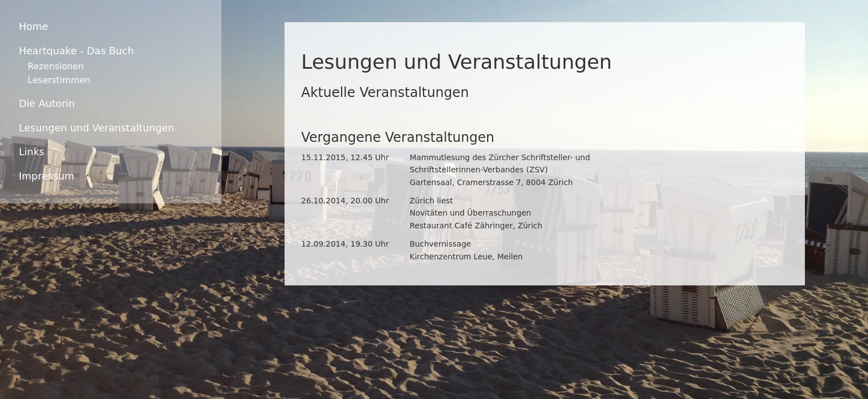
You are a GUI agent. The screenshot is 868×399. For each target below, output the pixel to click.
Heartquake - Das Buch (76, 51)
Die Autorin (47, 103)
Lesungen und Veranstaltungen (97, 128)
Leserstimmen (59, 80)
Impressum (46, 176)
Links (32, 152)
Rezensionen (56, 66)
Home (33, 26)
